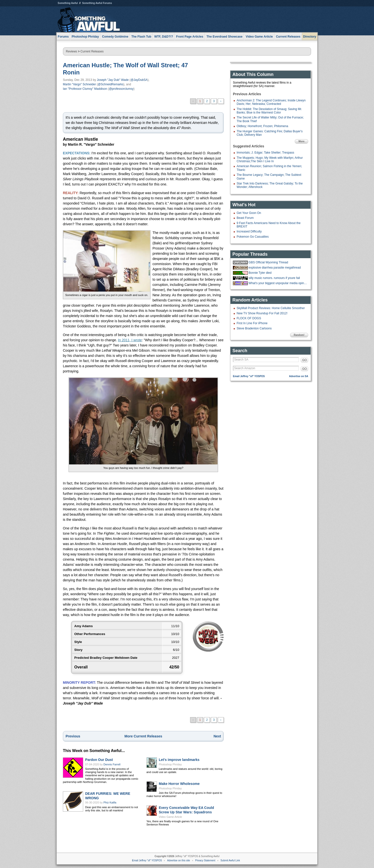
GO (305, 360)
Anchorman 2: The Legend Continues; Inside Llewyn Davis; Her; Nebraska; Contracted (271, 102)
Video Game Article (171, 817)
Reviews (71, 51)
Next (217, 736)
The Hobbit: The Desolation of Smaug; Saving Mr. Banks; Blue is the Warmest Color (269, 111)
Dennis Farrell (112, 764)
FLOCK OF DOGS (249, 318)
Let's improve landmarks (179, 760)
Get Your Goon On (249, 213)
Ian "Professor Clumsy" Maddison (85, 89)
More (301, 141)
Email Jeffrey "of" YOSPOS (249, 376)
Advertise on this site (178, 860)
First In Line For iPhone (252, 323)
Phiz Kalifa (110, 802)
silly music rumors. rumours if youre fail (274, 278)
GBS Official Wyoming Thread (268, 262)
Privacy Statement (205, 860)
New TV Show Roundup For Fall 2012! (262, 313)
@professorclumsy (121, 89)
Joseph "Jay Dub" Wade (113, 80)
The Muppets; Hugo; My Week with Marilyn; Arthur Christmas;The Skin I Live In (270, 160)
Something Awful (68, 3)
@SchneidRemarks (111, 84)
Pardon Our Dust (99, 760)
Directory (310, 37)
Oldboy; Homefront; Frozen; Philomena (262, 126)
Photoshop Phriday (170, 764)
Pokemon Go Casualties (253, 237)
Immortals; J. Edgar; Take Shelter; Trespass (265, 153)
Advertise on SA (299, 376)
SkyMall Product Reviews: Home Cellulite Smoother (271, 308)
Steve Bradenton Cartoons (254, 328)
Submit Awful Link (230, 860)
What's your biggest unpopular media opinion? (278, 283)
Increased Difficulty (249, 231)
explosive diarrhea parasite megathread (275, 268)
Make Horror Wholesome (179, 784)
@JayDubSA (139, 80)
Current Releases (288, 37)
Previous (73, 736)
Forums (63, 37)
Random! (299, 335)
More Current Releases (143, 736)
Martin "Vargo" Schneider (79, 84)
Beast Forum (245, 218)
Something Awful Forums (97, 3)
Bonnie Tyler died (260, 273)
